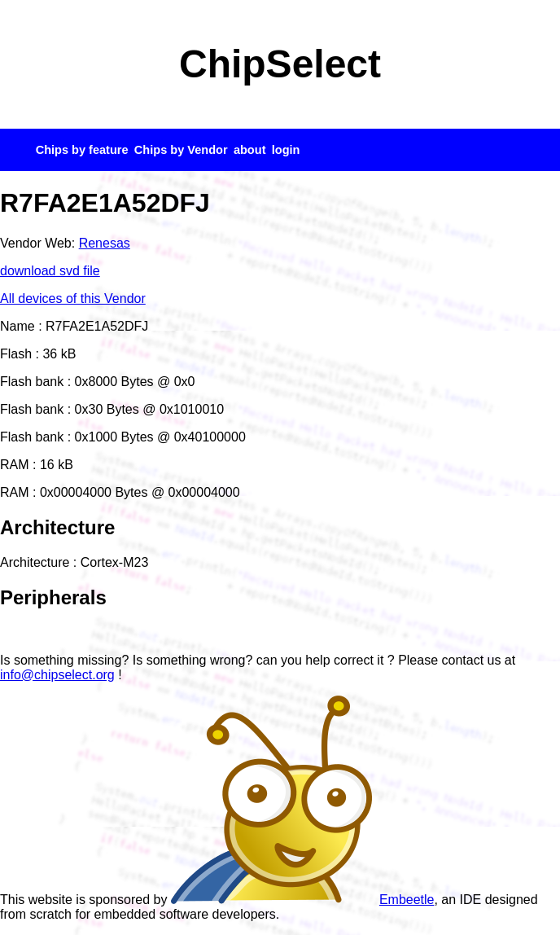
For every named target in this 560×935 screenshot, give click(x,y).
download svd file (50, 271)
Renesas (105, 243)
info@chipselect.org (57, 675)
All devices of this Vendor (73, 298)
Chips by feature (82, 150)
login (286, 150)
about (250, 150)
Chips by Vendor (181, 150)
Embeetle (303, 900)
